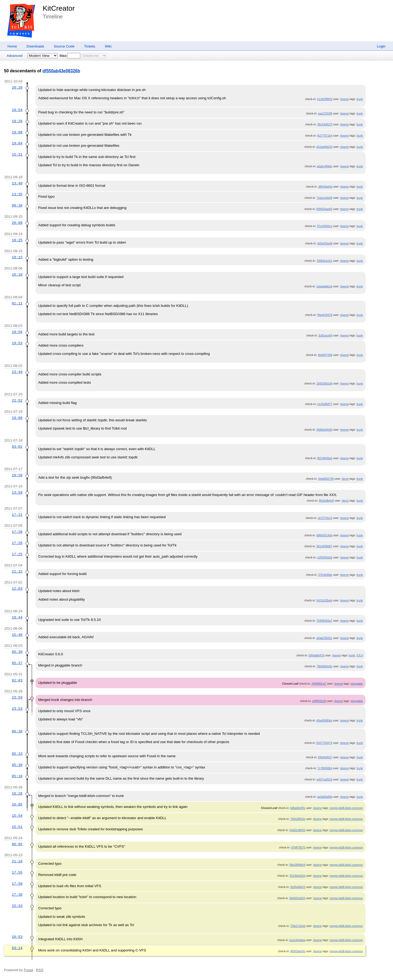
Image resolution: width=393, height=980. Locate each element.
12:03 (17, 589)
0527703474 (324, 743)
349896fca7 (319, 684)
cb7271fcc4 (325, 518)
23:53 (17, 709)
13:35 (17, 194)
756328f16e (298, 819)
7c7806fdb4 (325, 768)
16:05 (17, 804)
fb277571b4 (325, 136)
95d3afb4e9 (326, 501)
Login (381, 46)
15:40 (17, 635)
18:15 (17, 257)
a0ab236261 (324, 638)
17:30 (17, 895)
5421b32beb (324, 600)
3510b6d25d (297, 876)
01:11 (17, 303)
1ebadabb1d (324, 286)
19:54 (17, 110)
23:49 (17, 372)
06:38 (17, 731)
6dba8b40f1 (298, 808)
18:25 (17, 240)
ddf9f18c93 (319, 701)
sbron (345, 479)
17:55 (17, 872)
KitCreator (59, 8)
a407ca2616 (324, 779)
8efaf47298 (325, 355)
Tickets (90, 46)
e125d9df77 (325, 404)
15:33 (17, 906)
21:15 (17, 572)
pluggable (357, 684)
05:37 (17, 663)
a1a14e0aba (297, 940)
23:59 (17, 697)
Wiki (108, 46)
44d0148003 (297, 830)
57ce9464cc (325, 226)
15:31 (17, 154)
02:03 (17, 680)
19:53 (17, 343)
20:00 (17, 223)
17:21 (17, 515)
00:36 (17, 205)
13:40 (17, 183)
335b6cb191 (324, 261)
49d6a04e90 (324, 430)
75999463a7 (324, 621)
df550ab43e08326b (61, 71)
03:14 (17, 948)
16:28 (17, 793)
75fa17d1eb (298, 926)
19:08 (17, 132)
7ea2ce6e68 (324, 198)
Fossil (28, 970)
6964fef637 (325, 757)
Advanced (15, 56)
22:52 (17, 400)
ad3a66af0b (325, 797)
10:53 (17, 937)
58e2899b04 (297, 865)
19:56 (17, 332)
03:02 (17, 447)
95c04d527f (325, 124)
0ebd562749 (326, 479)
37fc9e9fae (325, 575)
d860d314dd (324, 535)
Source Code (64, 46)
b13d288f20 (325, 99)
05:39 (17, 652)
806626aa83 (324, 209)
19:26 (17, 121)
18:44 (17, 617)
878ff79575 (298, 847)
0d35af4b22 (298, 887)
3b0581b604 (297, 898)
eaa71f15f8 (325, 113)
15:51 (17, 827)
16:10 (17, 275)
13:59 (17, 493)
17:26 (17, 543)
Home (12, 46)
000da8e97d (316, 655)
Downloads (35, 46)
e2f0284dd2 (325, 557)
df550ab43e (298, 951)
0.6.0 (360, 655)
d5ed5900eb (324, 720)
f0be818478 (325, 315)
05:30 (17, 765)
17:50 (17, 884)
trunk (360, 99)
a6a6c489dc (324, 166)
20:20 (17, 88)
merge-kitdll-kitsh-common (346, 808)
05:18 (17, 776)
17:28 (17, 532)
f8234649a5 (325, 458)
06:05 (17, 844)
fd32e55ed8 (325, 243)
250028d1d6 (324, 383)
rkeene (345, 99)
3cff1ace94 (325, 335)
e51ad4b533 (324, 147)
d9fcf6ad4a (325, 187)
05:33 (17, 754)
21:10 (17, 861)
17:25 (17, 554)
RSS (40, 970)
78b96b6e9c (324, 666)
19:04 (17, 143)
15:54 (17, 816)
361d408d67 (324, 546)
